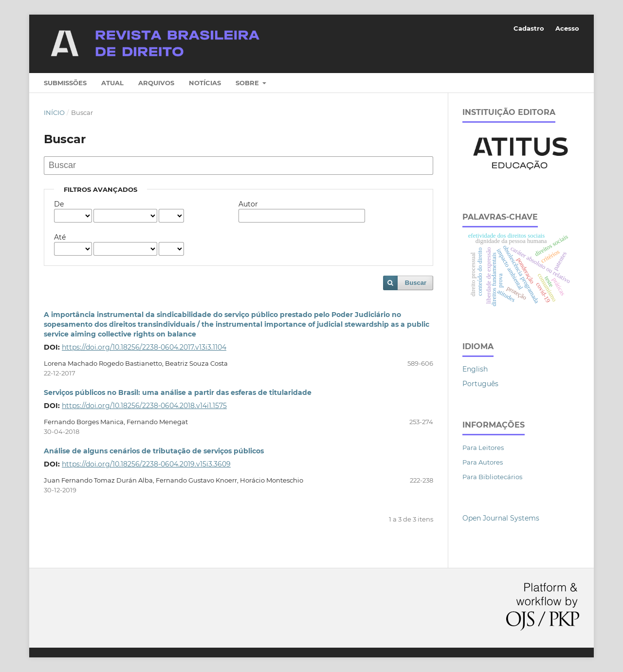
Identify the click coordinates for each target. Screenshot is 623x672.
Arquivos (156, 83)
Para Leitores (483, 448)
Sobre (248, 83)
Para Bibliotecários (492, 477)
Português (480, 384)
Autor (248, 204)
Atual (112, 83)
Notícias (205, 83)
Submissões (65, 83)
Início (54, 112)
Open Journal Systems (501, 518)
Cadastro (529, 28)
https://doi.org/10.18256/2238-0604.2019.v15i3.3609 (146, 464)
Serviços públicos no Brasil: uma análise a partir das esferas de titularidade (178, 392)
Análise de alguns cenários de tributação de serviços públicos (154, 451)
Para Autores (483, 462)
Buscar (416, 283)
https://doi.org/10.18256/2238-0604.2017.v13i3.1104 (144, 347)
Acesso (567, 28)
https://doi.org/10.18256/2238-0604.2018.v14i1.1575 (144, 406)
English (475, 369)
